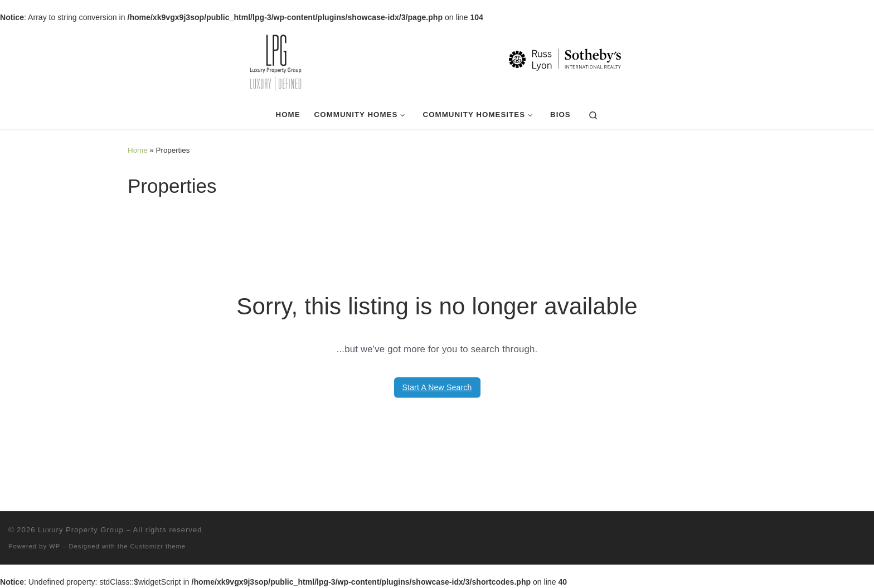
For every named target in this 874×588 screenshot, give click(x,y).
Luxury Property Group (81, 530)
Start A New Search (437, 387)
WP (55, 546)
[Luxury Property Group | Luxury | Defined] (437, 61)
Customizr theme (158, 546)
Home (138, 150)
